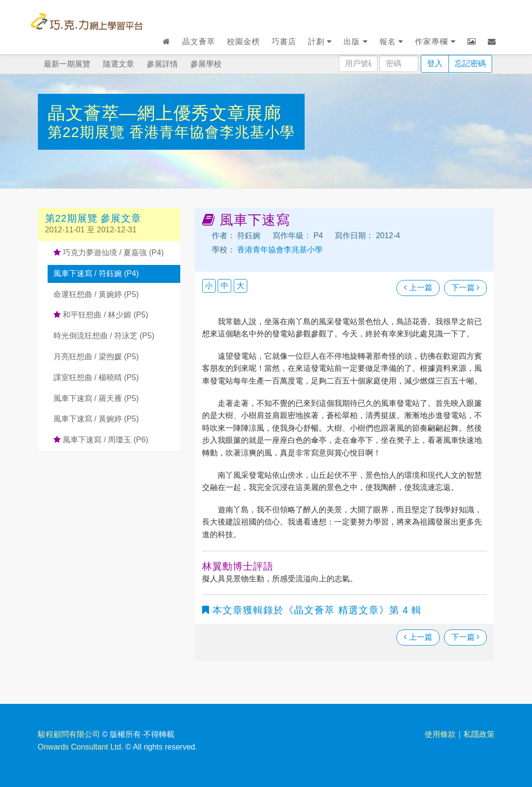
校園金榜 (243, 42)
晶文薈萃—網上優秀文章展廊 (164, 113)
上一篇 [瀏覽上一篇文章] (418, 288)
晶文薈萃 (199, 42)
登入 (435, 63)
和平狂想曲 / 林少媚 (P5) (101, 315)
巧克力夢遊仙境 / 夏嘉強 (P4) (109, 253)
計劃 (320, 42)
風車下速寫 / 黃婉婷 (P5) (96, 419)
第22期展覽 (89, 132)
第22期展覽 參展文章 (94, 218)
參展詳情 (162, 64)
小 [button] (209, 286)
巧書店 (284, 42)
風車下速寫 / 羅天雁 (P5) (96, 398)
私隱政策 (479, 734)
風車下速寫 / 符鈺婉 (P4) (96, 273)
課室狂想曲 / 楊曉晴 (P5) (96, 377)
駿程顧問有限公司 (69, 734)
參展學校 (206, 64)
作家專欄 (435, 42)
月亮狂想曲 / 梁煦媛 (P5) (96, 357)
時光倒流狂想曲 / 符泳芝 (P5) (104, 336)
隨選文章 (119, 64)
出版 (355, 42)
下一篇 (465, 288)
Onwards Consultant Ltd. (81, 747)
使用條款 (440, 734)
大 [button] (240, 286)
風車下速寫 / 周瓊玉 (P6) (101, 440)
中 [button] (224, 286)
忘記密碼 (470, 63)
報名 (391, 42)
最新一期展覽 (67, 64)
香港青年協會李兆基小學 (212, 132)
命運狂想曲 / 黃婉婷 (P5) (96, 294)
